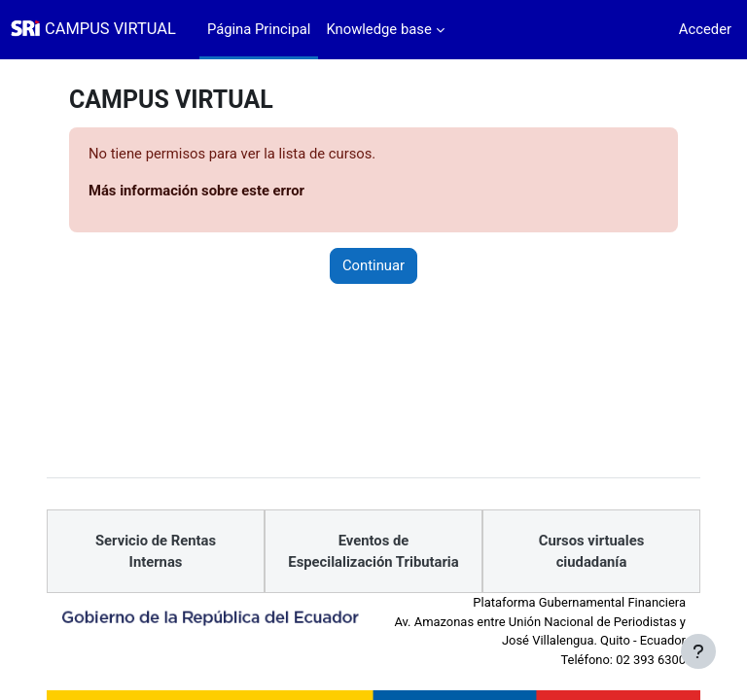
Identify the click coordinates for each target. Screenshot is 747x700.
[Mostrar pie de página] (698, 651)
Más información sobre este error (196, 191)
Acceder (705, 29)
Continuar (373, 265)
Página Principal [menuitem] (259, 29)
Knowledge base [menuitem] (378, 29)
